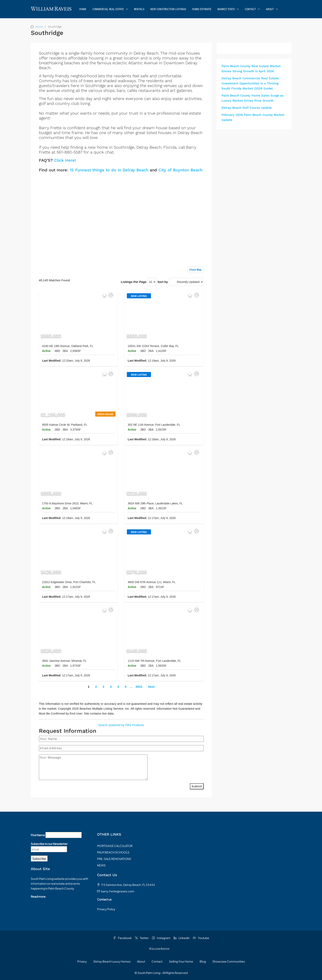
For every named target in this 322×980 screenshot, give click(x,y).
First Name (38, 835)
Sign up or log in (192, 179)
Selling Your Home (181, 961)
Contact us (104, 899)
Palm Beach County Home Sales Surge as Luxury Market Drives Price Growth (252, 98)
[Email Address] (121, 748)
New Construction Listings (168, 9)
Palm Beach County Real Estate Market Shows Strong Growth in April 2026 (251, 69)
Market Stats (226, 9)
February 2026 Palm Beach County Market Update (253, 117)
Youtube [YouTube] (201, 938)
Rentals (139, 9)
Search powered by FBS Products (121, 725)
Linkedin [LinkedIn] (182, 938)
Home (83, 9)
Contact (250, 9)
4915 (139, 687)
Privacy (82, 961)
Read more (38, 896)
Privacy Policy (106, 909)
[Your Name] (121, 739)
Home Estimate (202, 9)
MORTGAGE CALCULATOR (115, 846)
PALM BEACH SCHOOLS (113, 852)
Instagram (161, 938)
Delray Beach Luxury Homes (112, 961)
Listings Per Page (134, 282)
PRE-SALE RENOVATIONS (114, 859)
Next (151, 687)
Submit (197, 786)
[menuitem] (285, 9)
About (270, 9)
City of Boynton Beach (180, 170)
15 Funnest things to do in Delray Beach (109, 170)
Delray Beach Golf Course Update (247, 108)
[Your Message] (93, 767)
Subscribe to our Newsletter (49, 844)
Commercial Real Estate (108, 9)
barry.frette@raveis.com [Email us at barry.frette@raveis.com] (118, 891)
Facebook (122, 938)
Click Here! (65, 160)
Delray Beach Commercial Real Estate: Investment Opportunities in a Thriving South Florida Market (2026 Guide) (250, 83)
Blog (203, 961)
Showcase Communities (229, 961)
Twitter (142, 938)
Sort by (163, 282)
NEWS (101, 865)
